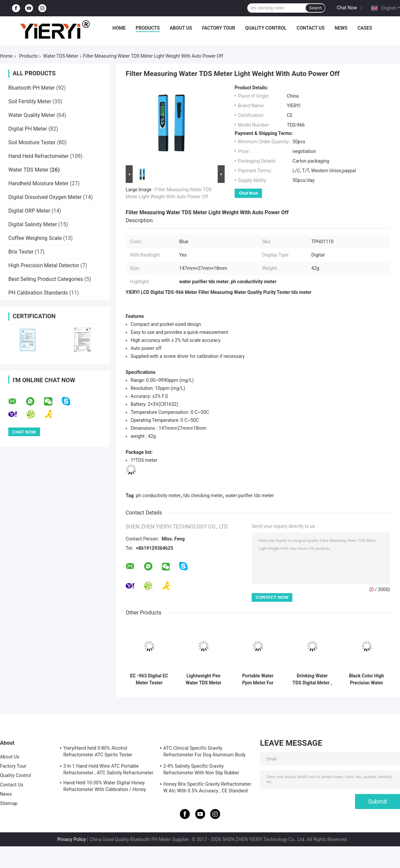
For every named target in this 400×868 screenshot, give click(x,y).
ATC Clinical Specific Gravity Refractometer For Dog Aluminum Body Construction (204, 752)
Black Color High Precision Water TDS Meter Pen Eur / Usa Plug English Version (366, 679)
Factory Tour (219, 28)
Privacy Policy (72, 839)
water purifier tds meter (249, 495)
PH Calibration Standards (38, 293)
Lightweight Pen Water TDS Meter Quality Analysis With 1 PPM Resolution (203, 679)
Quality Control (266, 28)
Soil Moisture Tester (32, 142)
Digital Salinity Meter (33, 224)
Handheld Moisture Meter (38, 183)
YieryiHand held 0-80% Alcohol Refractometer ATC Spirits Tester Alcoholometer (98, 752)
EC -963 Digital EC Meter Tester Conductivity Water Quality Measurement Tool (149, 679)
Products (148, 28)
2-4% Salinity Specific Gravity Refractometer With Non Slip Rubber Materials (201, 770)
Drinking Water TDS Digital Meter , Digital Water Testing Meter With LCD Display (312, 679)
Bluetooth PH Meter (32, 88)
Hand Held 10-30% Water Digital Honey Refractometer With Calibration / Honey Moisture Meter (105, 787)
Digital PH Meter (28, 129)
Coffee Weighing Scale (35, 238)
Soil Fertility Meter (30, 101)
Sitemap (9, 803)
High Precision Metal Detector (44, 265)
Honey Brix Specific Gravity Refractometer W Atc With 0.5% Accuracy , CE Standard (207, 787)
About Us (181, 28)
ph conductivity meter (158, 495)
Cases (365, 28)
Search (315, 8)
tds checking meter (203, 495)
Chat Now (347, 8)
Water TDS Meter (60, 56)
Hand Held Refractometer (38, 156)
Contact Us (310, 28)
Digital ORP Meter (29, 211)
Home (119, 28)
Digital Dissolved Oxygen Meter (45, 197)
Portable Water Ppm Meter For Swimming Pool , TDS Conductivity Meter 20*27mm (258, 679)
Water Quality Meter (32, 115)
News (341, 28)
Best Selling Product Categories (46, 279)
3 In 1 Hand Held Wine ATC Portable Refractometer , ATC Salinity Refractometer (108, 769)
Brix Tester (21, 252)
